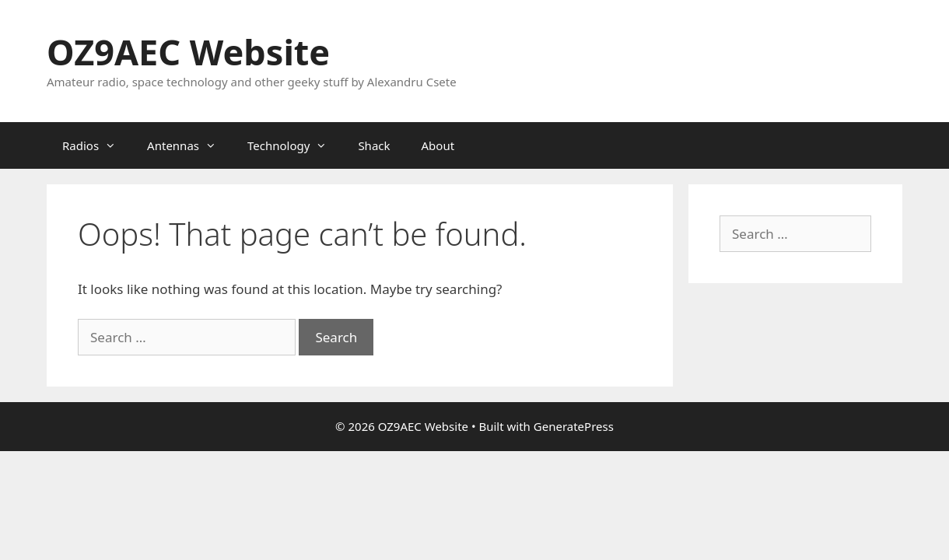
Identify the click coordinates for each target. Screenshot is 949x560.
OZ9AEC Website (188, 52)
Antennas (189, 145)
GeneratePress (574, 426)
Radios (97, 145)
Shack (374, 145)
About (438, 145)
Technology (295, 145)
